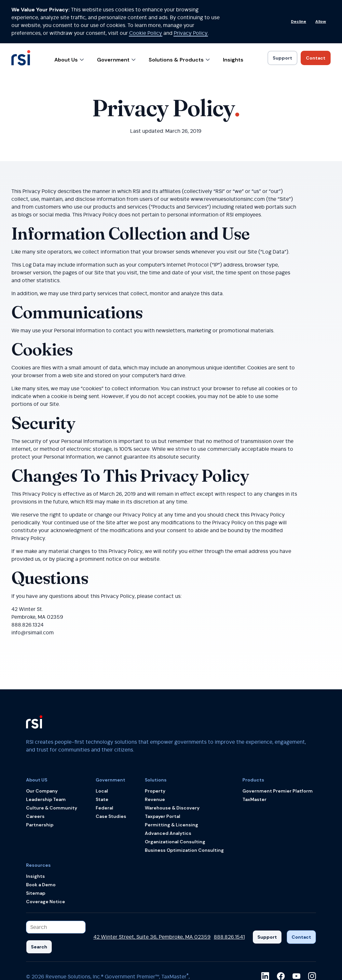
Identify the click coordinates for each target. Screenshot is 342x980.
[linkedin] (265, 933)
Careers (35, 773)
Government (116, 16)
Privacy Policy (155, 950)
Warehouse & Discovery (172, 765)
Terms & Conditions (110, 950)
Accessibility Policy (59, 950)
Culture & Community (52, 765)
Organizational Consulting (175, 798)
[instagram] (312, 933)
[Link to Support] (282, 15)
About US (37, 737)
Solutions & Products (179, 16)
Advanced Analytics (168, 790)
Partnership (40, 781)
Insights (233, 16)
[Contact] (301, 894)
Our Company (42, 748)
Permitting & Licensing (171, 781)
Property (155, 748)
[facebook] (281, 933)
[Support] (267, 894)
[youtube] (296, 933)
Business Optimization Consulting (184, 807)
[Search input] (56, 884)
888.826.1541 (229, 894)
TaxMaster (254, 756)
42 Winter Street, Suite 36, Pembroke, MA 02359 (152, 894)
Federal (104, 765)
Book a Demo (41, 841)
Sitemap (36, 850)
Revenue (155, 756)
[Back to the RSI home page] (21, 17)
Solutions (156, 737)
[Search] (39, 904)
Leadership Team (46, 756)
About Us (69, 16)
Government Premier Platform (278, 748)
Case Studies (111, 773)
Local (102, 748)
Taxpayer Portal (163, 773)
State (102, 756)
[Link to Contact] (316, 15)
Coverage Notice (46, 858)
